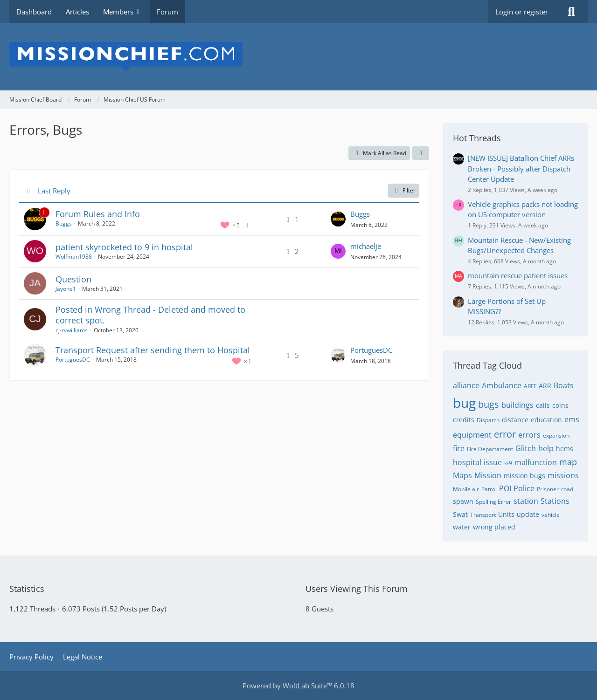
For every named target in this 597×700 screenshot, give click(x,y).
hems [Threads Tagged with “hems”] (565, 449)
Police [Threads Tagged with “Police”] (524, 488)
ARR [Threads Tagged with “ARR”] (545, 386)
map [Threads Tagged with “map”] (568, 462)
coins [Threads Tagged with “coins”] (560, 405)
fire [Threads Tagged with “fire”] (459, 448)
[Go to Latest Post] (338, 219)
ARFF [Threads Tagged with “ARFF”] (530, 386)
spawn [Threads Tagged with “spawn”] (463, 501)
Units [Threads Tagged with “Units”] (506, 514)
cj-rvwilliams (72, 330)
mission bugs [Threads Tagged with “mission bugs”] (524, 476)
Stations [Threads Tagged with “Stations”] (555, 501)
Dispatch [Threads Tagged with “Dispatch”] (488, 420)
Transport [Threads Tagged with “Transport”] (483, 515)
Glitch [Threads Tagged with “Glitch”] (526, 448)
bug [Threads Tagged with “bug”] (464, 403)
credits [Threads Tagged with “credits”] (464, 420)
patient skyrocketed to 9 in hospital (124, 247)
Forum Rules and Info (98, 214)
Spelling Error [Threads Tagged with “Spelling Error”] (493, 502)
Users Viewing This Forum (357, 589)
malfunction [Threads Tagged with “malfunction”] (536, 462)
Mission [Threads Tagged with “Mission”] (488, 475)
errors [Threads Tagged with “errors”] (529, 435)
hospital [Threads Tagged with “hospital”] (467, 462)
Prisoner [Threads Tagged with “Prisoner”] (548, 489)
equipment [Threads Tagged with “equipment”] (472, 435)
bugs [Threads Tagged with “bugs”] (489, 404)
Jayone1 (66, 289)
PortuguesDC (73, 360)
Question (73, 279)
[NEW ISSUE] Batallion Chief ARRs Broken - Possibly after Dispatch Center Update (521, 168)
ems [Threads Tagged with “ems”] (572, 419)
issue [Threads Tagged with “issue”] (493, 462)
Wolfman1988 (74, 257)
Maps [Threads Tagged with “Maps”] (462, 475)
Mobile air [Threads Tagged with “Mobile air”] (466, 489)
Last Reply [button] (54, 191)
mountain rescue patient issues (518, 275)
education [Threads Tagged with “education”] (546, 420)
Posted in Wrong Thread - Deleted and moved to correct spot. (150, 315)
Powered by (298, 686)
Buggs (64, 223)
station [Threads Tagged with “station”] (526, 501)
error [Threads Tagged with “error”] (505, 434)
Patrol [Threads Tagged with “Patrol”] (489, 489)
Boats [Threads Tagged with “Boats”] (564, 385)
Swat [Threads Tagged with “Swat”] (460, 514)
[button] (421, 153)
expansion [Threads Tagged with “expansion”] (556, 436)
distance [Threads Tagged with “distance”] (515, 420)
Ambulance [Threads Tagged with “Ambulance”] (502, 385)
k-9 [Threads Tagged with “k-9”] (508, 463)
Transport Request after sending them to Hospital (153, 350)
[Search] (571, 12)
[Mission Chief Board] (298, 57)
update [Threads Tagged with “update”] (528, 514)
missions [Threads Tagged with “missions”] (563, 475)
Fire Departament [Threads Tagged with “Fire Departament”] (490, 449)
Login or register (522, 12)
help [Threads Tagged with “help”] (546, 448)
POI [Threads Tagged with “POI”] (505, 488)
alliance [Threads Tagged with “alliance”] (466, 385)
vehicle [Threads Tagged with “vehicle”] (551, 515)
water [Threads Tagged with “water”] (462, 527)
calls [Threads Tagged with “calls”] (543, 405)
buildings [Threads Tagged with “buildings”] (517, 405)
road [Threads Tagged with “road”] (567, 489)
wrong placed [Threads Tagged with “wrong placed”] (494, 527)
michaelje (366, 246)
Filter (404, 190)
